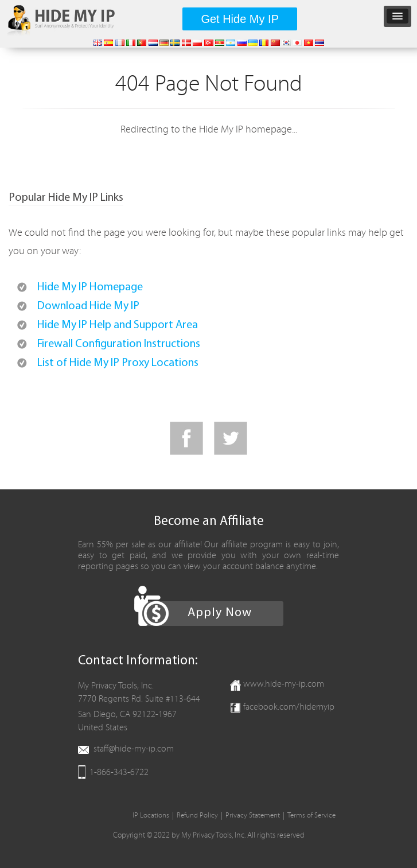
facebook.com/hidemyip (289, 707)
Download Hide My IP (88, 306)
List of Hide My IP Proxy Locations (118, 363)
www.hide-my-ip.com (284, 684)
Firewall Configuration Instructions (119, 344)
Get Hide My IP (240, 19)
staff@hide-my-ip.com (134, 749)
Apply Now (220, 613)
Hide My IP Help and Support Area (118, 325)
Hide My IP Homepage (90, 287)
